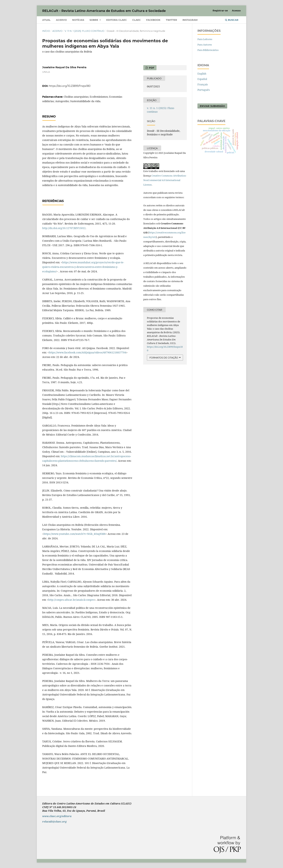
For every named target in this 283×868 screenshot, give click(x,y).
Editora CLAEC (117, 20)
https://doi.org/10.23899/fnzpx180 (70, 86)
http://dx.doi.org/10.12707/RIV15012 (64, 228)
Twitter (171, 20)
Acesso (236, 10)
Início (46, 31)
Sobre (94, 20)
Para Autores (205, 45)
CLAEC (137, 20)
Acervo (61, 20)
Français (203, 84)
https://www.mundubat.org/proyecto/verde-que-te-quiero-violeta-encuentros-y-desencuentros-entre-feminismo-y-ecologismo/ (83, 267)
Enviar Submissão (212, 106)
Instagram (190, 20)
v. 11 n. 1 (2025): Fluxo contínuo (84, 31)
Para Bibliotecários (208, 50)
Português (204, 90)
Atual (46, 20)
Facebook (153, 20)
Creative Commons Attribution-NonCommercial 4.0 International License (165, 180)
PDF (151, 68)
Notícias (78, 20)
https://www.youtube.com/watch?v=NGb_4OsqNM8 (75, 534)
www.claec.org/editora (57, 816)
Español (202, 79)
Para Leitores (205, 39)
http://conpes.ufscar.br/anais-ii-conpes (71, 600)
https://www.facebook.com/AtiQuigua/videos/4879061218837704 (88, 352)
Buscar (232, 20)
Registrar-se (220, 10)
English (202, 74)
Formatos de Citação (164, 358)
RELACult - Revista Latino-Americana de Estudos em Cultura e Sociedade (104, 11)
